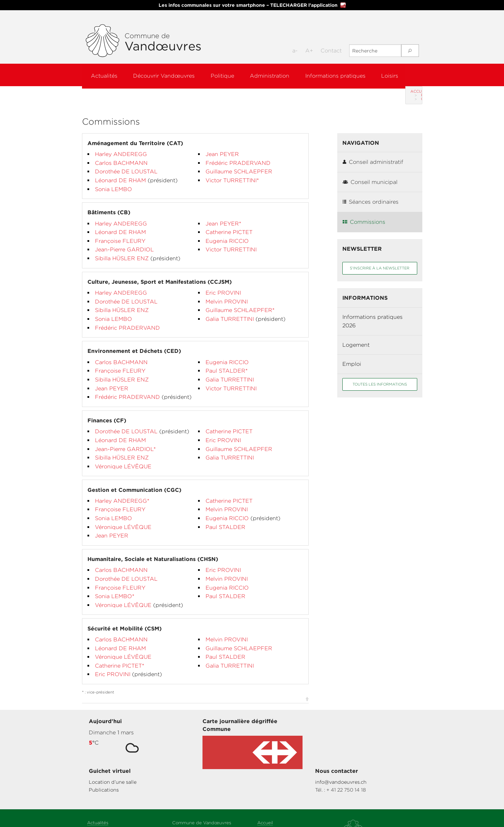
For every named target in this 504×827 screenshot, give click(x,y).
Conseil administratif (373, 154)
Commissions (364, 214)
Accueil (96, 91)
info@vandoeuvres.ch (370, 725)
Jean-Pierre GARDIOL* (125, 442)
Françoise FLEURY (120, 233)
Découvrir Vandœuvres (167, 75)
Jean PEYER (222, 147)
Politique (227, 75)
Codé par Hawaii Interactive (287, 806)
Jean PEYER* (223, 216)
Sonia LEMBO (113, 182)
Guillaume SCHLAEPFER (239, 164)
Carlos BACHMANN (121, 155)
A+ (309, 51)
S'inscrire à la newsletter (380, 261)
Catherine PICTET (229, 225)
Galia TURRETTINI (231, 311)
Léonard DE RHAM (121, 173)
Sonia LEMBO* (115, 589)
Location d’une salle (283, 725)
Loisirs (402, 75)
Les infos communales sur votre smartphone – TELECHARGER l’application (252, 5)
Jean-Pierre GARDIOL (124, 242)
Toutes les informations (380, 377)
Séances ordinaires (371, 194)
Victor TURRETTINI (231, 242)
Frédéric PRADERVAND (238, 155)
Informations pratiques (345, 75)
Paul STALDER (225, 520)
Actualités (104, 75)
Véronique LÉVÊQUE (123, 459)
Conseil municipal (370, 175)
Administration (277, 75)
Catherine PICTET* (120, 658)
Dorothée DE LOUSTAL (126, 164)
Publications (274, 732)
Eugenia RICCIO (227, 233)
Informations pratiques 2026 (372, 314)
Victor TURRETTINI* (232, 173)
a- (295, 51)
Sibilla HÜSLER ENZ (123, 251)
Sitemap (266, 773)
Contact (331, 51)
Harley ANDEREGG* (122, 493)
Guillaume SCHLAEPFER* (240, 303)
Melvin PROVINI (227, 294)
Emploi (352, 356)
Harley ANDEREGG (121, 147)
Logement (356, 337)
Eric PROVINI (223, 285)
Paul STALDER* (227, 363)
